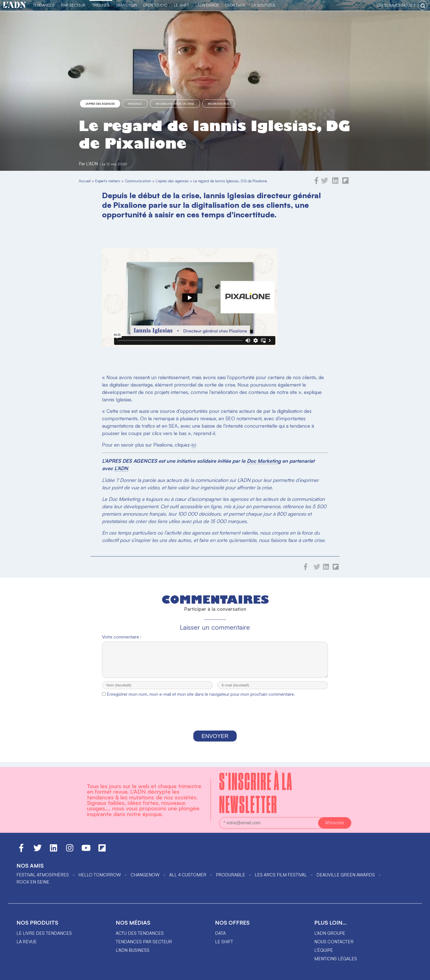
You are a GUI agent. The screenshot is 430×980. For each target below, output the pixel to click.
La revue (27, 942)
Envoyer (215, 741)
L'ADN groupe (330, 933)
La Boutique (264, 5)
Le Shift (182, 5)
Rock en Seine (33, 882)
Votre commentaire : (122, 637)
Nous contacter (334, 942)
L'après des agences (100, 104)
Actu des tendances (140, 933)
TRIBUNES (101, 5)
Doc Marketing (264, 461)
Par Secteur (73, 5)
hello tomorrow (100, 875)
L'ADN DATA (235, 5)
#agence (135, 104)
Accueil (85, 181)
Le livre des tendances (44, 933)
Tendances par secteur (144, 942)
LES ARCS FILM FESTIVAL (281, 875)
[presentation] (215, 720)
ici (194, 445)
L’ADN (121, 468)
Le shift (224, 942)
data (220, 933)
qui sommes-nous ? (396, 5)
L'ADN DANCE (207, 5)
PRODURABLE (230, 875)
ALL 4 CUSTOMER (188, 875)
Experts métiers (108, 181)
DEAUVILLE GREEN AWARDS (346, 875)
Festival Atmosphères (43, 875)
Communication (138, 181)
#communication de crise (175, 104)
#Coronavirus (219, 104)
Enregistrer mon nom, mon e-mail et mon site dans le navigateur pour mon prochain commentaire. (201, 699)
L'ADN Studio (155, 5)
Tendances (44, 5)
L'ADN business (133, 950)
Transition (126, 5)
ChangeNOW (145, 875)
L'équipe (324, 950)
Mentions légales (336, 959)
